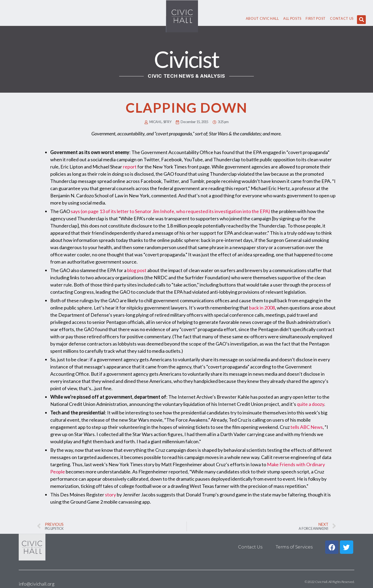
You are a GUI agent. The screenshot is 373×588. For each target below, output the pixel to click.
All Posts (292, 19)
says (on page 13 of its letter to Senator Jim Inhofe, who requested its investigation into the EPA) (170, 211)
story (110, 495)
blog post (137, 270)
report (130, 167)
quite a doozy (310, 404)
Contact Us (342, 19)
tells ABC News (307, 427)
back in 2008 (262, 308)
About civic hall (262, 19)
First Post (316, 19)
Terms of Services (294, 547)
